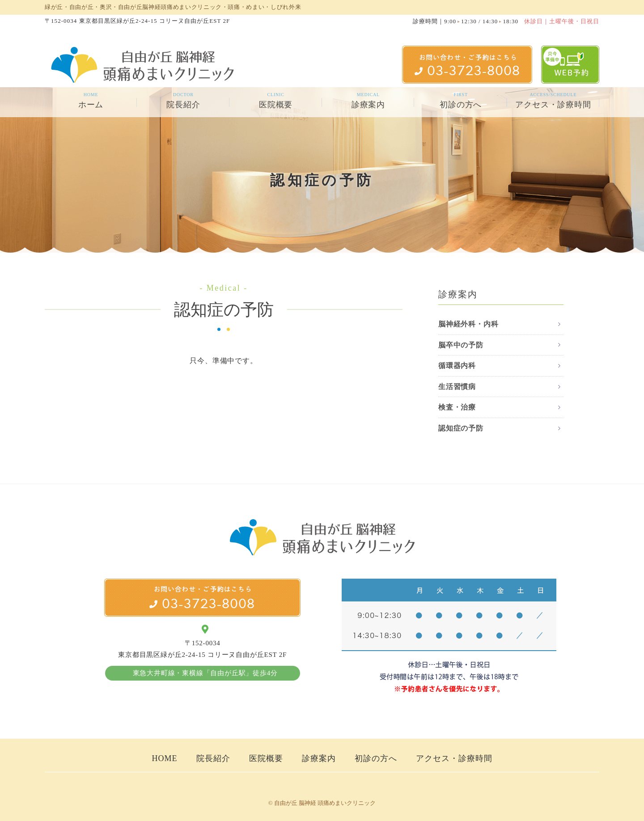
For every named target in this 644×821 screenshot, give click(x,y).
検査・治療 (457, 407)
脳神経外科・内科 (468, 324)
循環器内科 (457, 366)
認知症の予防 (461, 428)
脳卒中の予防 (461, 345)
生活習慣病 (457, 387)
